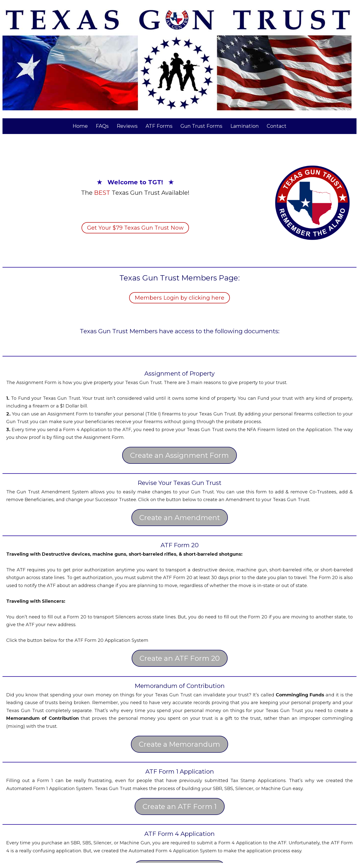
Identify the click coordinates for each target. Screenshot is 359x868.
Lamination (245, 126)
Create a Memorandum (179, 744)
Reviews (127, 126)
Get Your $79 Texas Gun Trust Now (135, 228)
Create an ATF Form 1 (180, 806)
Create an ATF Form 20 (180, 658)
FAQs (102, 126)
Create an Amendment (180, 518)
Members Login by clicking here (179, 298)
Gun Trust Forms (201, 126)
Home (80, 126)
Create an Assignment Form (179, 455)
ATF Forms (159, 126)
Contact (277, 126)
